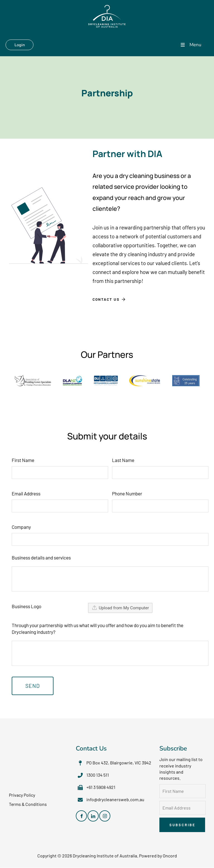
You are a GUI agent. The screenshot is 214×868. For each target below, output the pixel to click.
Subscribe (182, 825)
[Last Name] (160, 473)
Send (33, 686)
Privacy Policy (22, 795)
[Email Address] (60, 506)
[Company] (110, 540)
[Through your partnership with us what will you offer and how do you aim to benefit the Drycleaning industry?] (110, 653)
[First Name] (60, 473)
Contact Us (105, 299)
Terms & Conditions (28, 804)
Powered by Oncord (158, 856)
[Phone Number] (160, 506)
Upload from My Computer (120, 608)
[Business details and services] (110, 579)
